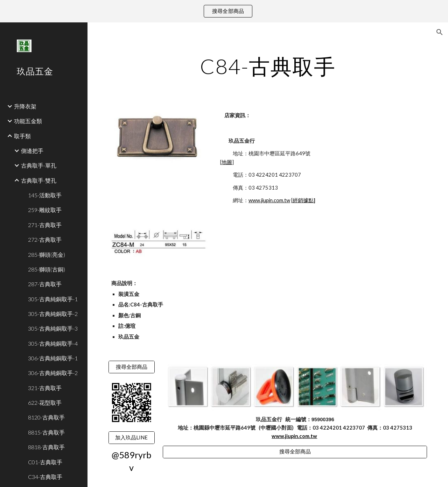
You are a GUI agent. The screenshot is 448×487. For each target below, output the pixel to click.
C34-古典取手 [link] (45, 477)
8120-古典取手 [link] (46, 417)
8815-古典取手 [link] (46, 432)
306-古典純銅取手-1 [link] (53, 358)
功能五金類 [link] (28, 121)
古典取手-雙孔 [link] (39, 180)
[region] (224, 11)
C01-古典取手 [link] (45, 462)
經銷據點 (303, 200)
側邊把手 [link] (32, 151)
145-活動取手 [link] (45, 195)
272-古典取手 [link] (45, 239)
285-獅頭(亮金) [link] (47, 255)
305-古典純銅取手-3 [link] (53, 328)
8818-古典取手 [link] (46, 447)
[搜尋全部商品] (132, 367)
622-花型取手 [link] (45, 403)
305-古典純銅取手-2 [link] (53, 314)
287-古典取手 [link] (45, 284)
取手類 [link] (22, 136)
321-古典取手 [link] (45, 388)
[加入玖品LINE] (132, 438)
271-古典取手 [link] (45, 225)
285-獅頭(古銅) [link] (47, 269)
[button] (440, 32)
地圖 (227, 162)
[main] (268, 66)
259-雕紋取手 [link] (45, 210)
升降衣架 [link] (25, 106)
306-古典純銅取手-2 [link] (53, 373)
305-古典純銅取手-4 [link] (53, 343)
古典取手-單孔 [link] (39, 165)
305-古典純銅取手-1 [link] (53, 299)
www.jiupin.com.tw (269, 200)
